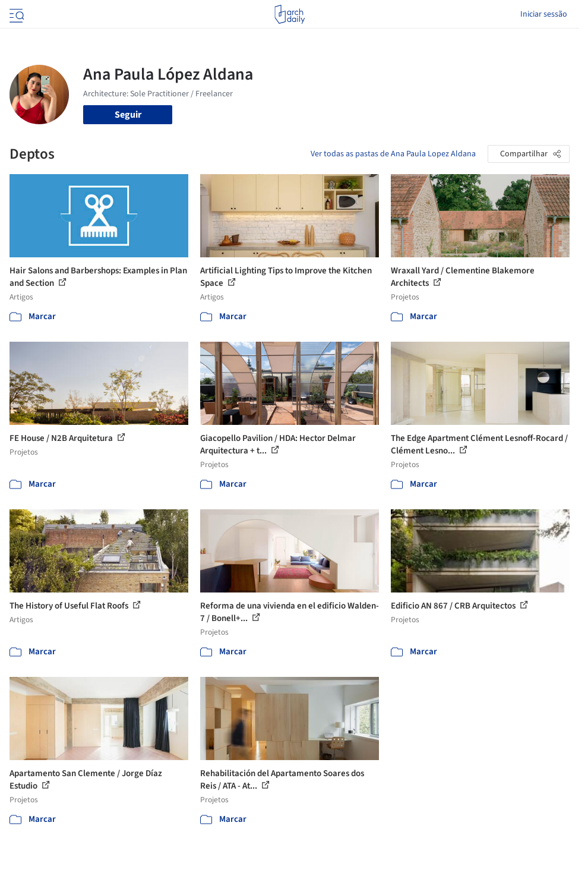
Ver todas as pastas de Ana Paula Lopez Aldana (393, 154)
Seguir (128, 115)
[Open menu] (15, 14)
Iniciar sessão (544, 14)
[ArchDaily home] (290, 14)
